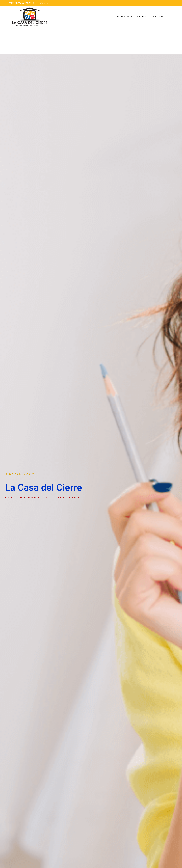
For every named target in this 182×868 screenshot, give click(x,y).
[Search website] (172, 17)
